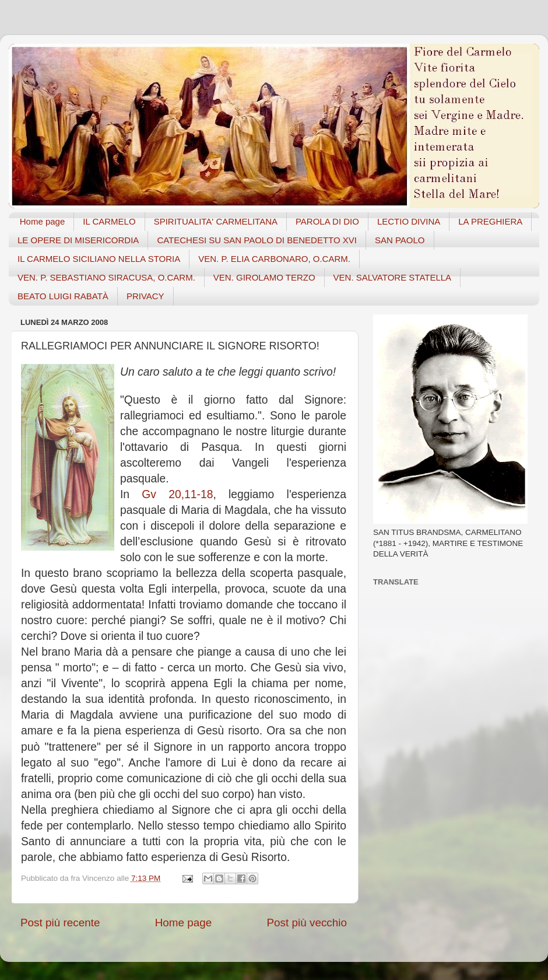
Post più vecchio (307, 923)
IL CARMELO (109, 221)
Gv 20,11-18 (177, 494)
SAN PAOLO (400, 240)
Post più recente (60, 923)
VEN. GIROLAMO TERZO (264, 277)
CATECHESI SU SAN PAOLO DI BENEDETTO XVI (257, 240)
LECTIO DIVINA (409, 221)
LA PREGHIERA (490, 221)
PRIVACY (145, 296)
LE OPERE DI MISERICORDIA (78, 240)
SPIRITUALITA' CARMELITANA (216, 221)
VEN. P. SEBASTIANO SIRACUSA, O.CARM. (106, 277)
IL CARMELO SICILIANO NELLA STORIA (99, 259)
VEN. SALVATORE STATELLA (393, 277)
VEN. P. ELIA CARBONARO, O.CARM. (274, 259)
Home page (43, 221)
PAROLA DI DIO (327, 221)
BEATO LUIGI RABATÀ (63, 296)
